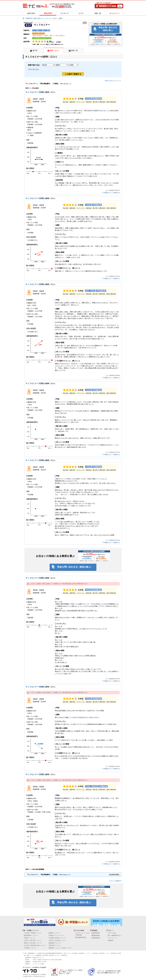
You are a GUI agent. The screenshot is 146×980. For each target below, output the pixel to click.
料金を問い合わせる (108, 29)
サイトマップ (112, 938)
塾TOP (35, 50)
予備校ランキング (29, 938)
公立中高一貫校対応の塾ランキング (35, 945)
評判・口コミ (55, 50)
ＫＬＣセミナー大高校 (35, 92)
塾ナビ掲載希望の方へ (115, 935)
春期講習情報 (96, 933)
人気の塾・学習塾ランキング (33, 933)
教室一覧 (74, 50)
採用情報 (43, 975)
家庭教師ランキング (55, 943)
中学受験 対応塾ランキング (57, 938)
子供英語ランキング (30, 948)
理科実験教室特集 (81, 937)
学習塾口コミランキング (56, 935)
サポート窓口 (112, 933)
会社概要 (25, 975)
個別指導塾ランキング (31, 935)
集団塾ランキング (54, 933)
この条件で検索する (73, 74)
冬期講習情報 (96, 938)
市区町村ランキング (55, 945)
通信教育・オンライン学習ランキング (60, 948)
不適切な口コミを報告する (112, 193)
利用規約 (111, 940)
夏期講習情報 (96, 935)
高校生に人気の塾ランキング (33, 943)
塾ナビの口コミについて (113, 81)
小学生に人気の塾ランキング (33, 940)
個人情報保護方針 (34, 975)
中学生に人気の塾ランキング (57, 940)
